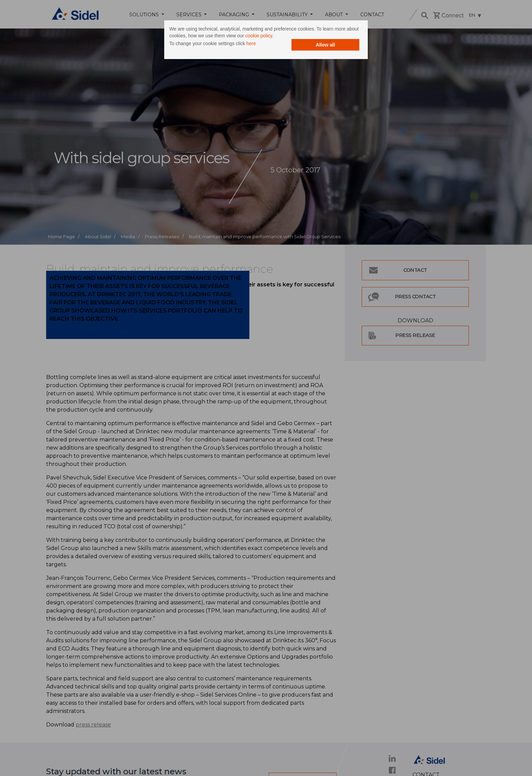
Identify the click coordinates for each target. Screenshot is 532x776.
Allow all (326, 45)
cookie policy (259, 36)
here (251, 43)
